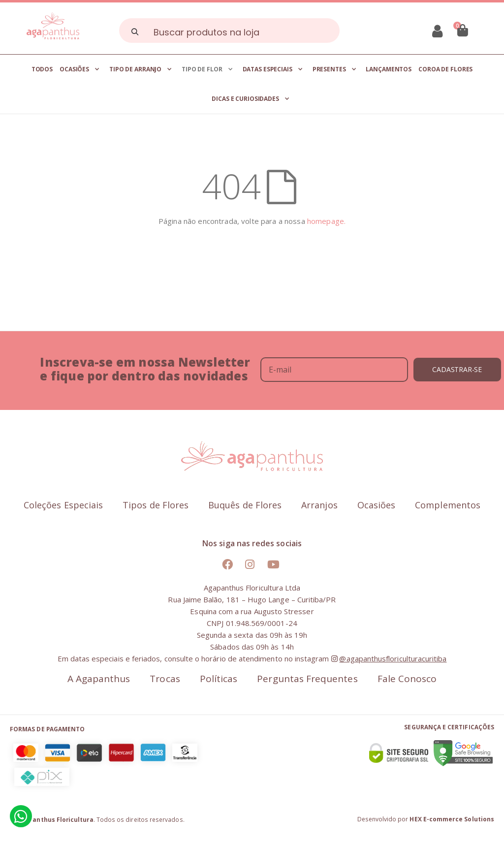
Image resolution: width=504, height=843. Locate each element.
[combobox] (229, 31)
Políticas (219, 679)
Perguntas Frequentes (307, 679)
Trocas (165, 679)
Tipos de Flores (156, 505)
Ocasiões (377, 505)
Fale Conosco (407, 679)
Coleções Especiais (63, 505)
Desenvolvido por (426, 819)
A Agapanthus (99, 679)
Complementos (448, 505)
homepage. (326, 221)
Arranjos (319, 505)
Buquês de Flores (245, 505)
